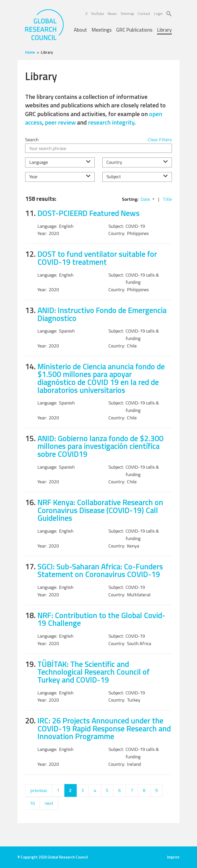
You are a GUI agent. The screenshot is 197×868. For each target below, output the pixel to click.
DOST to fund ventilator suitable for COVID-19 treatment (97, 258)
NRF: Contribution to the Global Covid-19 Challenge (101, 619)
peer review (60, 122)
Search (32, 140)
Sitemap (127, 14)
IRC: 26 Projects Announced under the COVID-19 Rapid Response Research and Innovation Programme (104, 728)
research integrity (111, 122)
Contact (144, 14)
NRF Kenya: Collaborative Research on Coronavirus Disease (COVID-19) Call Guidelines (100, 510)
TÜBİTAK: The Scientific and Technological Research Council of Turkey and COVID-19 (93, 672)
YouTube (98, 14)
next (49, 803)
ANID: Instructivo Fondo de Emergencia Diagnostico (102, 314)
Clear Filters (160, 140)
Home (30, 52)
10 (32, 803)
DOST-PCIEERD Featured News (88, 213)
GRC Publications (134, 30)
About (80, 30)
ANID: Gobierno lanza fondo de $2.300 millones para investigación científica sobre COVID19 (100, 446)
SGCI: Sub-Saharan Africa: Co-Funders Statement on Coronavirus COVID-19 (100, 570)
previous (39, 790)
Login (158, 14)
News (112, 14)
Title (167, 199)
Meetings (102, 30)
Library (164, 30)
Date (145, 199)
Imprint (173, 857)
